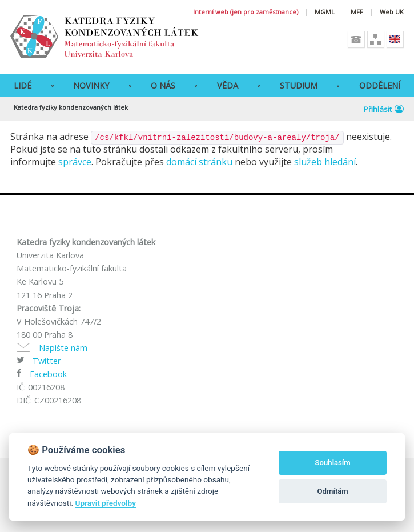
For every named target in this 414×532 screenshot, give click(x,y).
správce (75, 162)
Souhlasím (333, 463)
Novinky (91, 85)
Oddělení (380, 85)
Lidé (23, 85)
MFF (357, 12)
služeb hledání (325, 162)
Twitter (47, 361)
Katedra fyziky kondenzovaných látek (71, 107)
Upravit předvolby (106, 503)
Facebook (48, 374)
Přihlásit (384, 109)
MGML (325, 12)
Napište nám (63, 348)
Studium (299, 85)
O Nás (163, 85)
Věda (228, 85)
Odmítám (333, 491)
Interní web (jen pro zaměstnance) (246, 12)
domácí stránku (199, 162)
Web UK (392, 12)
